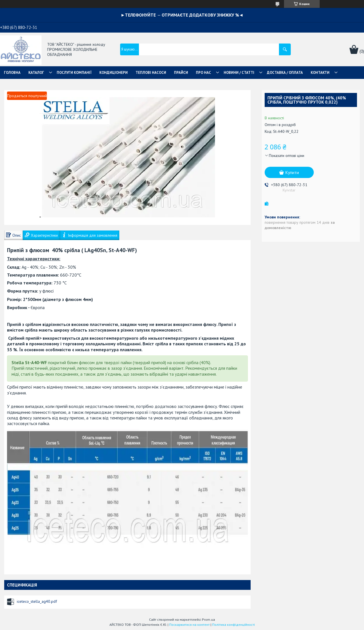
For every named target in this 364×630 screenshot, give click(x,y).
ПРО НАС (203, 73)
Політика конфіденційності (233, 625)
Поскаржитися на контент (189, 625)
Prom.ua (209, 619)
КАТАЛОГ (36, 73)
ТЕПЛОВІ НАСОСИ (151, 73)
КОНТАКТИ (320, 73)
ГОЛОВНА (12, 73)
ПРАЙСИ (181, 73)
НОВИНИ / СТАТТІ (239, 73)
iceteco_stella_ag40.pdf (37, 601)
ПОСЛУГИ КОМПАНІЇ (74, 73)
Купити (292, 172)
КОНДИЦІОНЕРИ (114, 73)
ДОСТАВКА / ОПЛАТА (285, 73)
